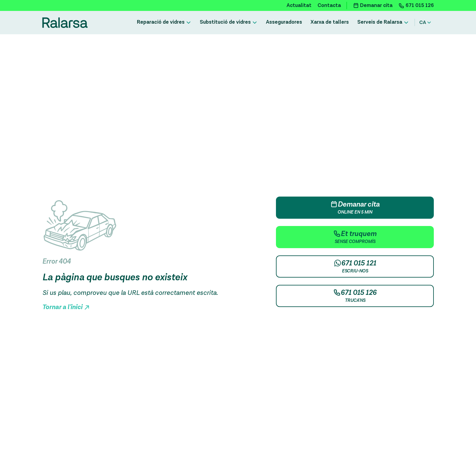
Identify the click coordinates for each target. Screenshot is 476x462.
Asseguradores (284, 22)
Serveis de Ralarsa (380, 22)
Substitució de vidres (225, 22)
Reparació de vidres (161, 22)
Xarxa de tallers (330, 22)
